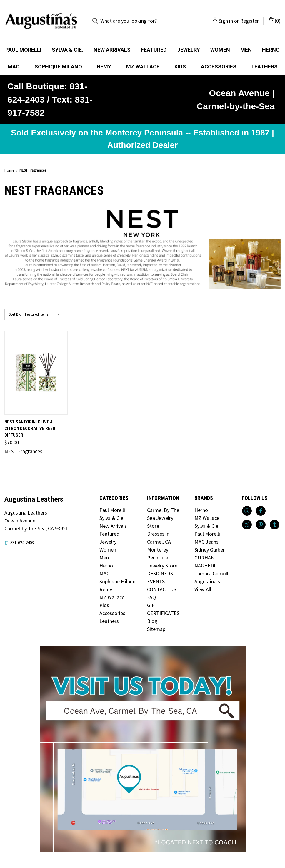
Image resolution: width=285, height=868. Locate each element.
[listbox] (44, 314)
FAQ (151, 597)
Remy (104, 67)
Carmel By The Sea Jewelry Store (163, 518)
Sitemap (156, 629)
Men (246, 50)
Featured (154, 50)
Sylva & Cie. (67, 50)
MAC (14, 67)
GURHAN (204, 558)
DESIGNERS (160, 573)
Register (249, 21)
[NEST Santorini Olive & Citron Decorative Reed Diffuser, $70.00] (36, 373)
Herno (271, 50)
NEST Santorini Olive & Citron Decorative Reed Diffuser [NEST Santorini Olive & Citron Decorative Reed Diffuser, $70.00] (30, 429)
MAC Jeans (206, 542)
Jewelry (189, 50)
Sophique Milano (58, 67)
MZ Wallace (143, 67)
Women (220, 50)
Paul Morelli (23, 50)
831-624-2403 (22, 543)
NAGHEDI (205, 565)
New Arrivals (112, 50)
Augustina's (207, 581)
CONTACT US (162, 589)
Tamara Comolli (212, 573)
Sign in (226, 21)
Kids (180, 67)
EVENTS (156, 581)
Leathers (265, 67)
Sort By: (15, 314)
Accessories (219, 67)
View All (203, 589)
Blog (152, 621)
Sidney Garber (210, 550)
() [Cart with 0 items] (275, 20)
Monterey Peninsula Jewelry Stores (163, 558)
